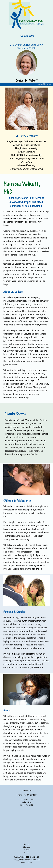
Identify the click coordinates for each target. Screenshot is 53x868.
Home (27, 844)
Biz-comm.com (26, 863)
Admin (26, 853)
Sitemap (26, 847)
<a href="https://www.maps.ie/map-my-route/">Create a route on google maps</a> (26, 825)
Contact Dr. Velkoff (27, 80)
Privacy (27, 850)
